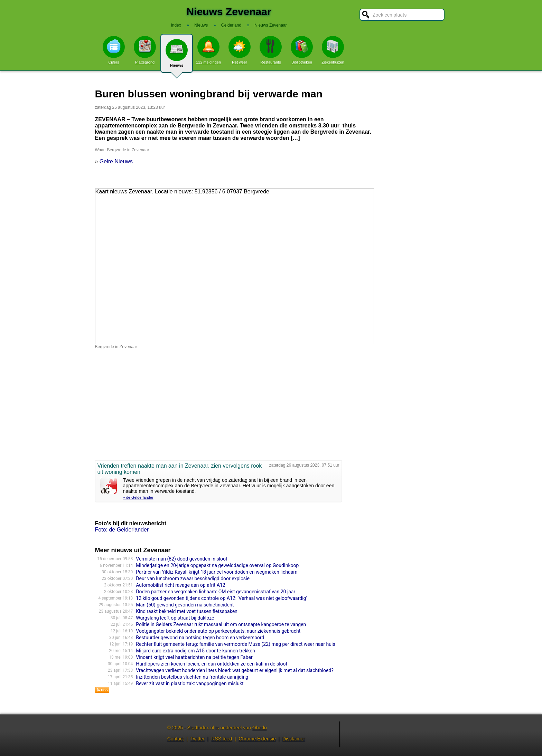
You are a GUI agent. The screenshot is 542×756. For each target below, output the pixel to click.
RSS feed (222, 739)
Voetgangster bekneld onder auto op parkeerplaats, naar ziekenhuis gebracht (218, 631)
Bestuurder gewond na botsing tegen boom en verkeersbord (200, 638)
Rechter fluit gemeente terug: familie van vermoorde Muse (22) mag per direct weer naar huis (235, 644)
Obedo (260, 728)
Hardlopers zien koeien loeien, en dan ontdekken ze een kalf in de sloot (212, 664)
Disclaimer (294, 739)
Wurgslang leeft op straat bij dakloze (175, 618)
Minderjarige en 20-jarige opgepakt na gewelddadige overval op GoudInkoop (217, 565)
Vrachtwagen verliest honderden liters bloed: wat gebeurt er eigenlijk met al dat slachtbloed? (235, 670)
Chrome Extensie (257, 739)
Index (176, 25)
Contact (176, 739)
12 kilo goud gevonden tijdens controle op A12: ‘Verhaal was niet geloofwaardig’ (221, 598)
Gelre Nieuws (116, 161)
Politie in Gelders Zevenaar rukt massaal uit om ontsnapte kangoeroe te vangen (221, 624)
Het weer (240, 50)
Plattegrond (145, 50)
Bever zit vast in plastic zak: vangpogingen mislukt (190, 683)
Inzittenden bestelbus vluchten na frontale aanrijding (192, 677)
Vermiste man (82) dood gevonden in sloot (181, 559)
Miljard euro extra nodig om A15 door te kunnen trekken (195, 651)
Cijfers (114, 50)
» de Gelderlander (138, 497)
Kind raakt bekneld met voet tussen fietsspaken (187, 611)
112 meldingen (208, 50)
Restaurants (271, 50)
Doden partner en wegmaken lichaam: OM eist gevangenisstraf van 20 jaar (216, 592)
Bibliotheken (302, 50)
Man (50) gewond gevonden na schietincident (185, 605)
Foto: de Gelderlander (122, 530)
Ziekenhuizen (333, 50)
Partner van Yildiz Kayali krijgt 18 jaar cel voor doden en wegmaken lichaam (217, 572)
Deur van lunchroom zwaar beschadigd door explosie (193, 578)
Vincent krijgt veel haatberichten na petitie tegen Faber (194, 657)
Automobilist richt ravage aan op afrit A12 (180, 585)
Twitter (198, 739)
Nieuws (177, 56)
